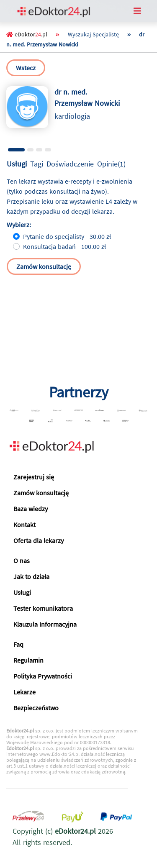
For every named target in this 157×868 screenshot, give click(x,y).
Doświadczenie (70, 164)
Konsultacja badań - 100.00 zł (64, 246)
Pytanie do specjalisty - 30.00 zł (67, 236)
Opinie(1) (111, 164)
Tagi (37, 164)
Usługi (17, 164)
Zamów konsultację (44, 266)
